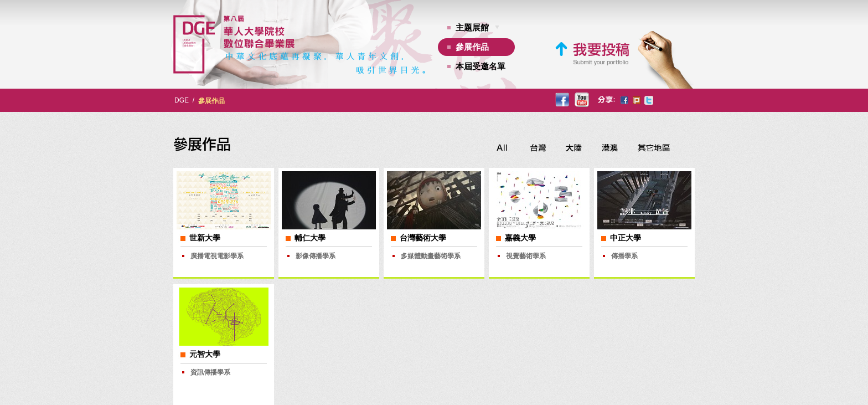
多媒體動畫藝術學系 (431, 256)
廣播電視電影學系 (217, 256)
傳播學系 (624, 256)
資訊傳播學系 (210, 372)
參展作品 (472, 47)
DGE (182, 100)
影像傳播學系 (316, 256)
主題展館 (472, 27)
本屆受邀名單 (480, 66)
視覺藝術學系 (526, 256)
